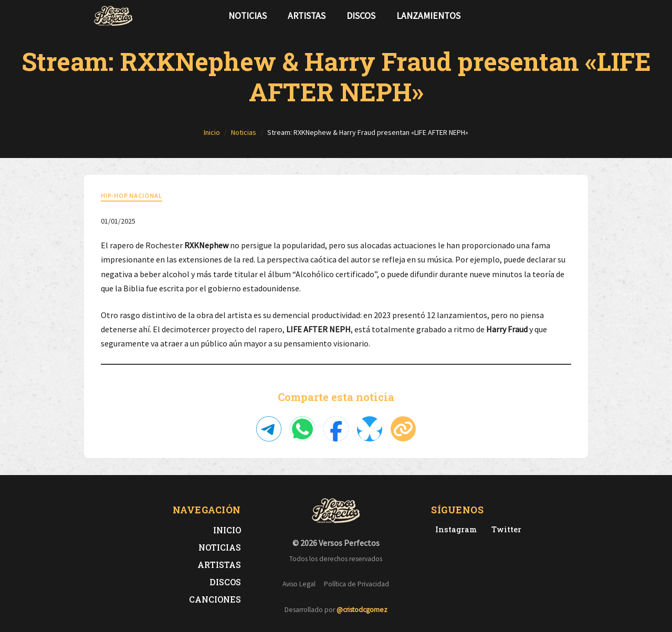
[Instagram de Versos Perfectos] (454, 529)
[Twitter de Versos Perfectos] (504, 529)
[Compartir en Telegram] (269, 429)
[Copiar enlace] (403, 429)
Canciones (215, 599)
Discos (361, 16)
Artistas (307, 16)
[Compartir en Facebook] (336, 429)
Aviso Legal (299, 584)
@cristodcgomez (362, 610)
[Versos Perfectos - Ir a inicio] (113, 16)
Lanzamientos (428, 16)
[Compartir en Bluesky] (370, 429)
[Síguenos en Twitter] (559, 16)
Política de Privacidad (356, 584)
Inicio (227, 530)
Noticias (248, 16)
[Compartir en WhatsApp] (302, 429)
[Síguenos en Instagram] (575, 16)
